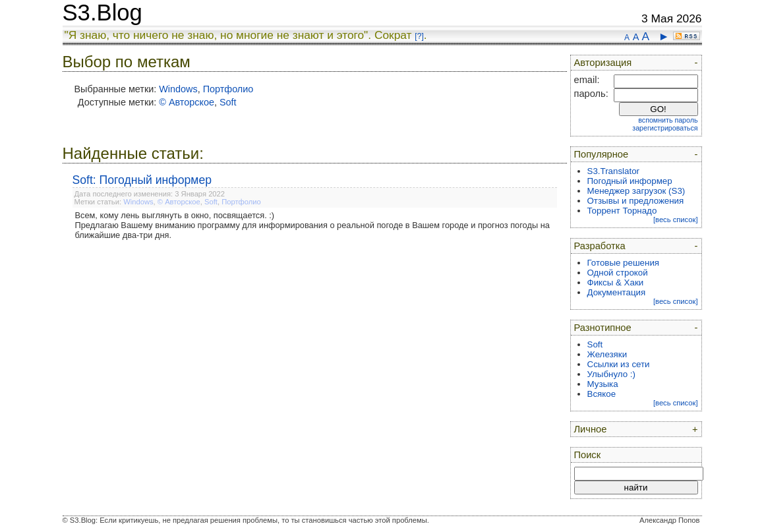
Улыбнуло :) (611, 374)
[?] (419, 36)
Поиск (588, 455)
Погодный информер (630, 181)
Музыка (603, 384)
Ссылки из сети (619, 364)
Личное (591, 429)
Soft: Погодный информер (142, 180)
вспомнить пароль (668, 120)
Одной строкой (618, 273)
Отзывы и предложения (636, 201)
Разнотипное (603, 328)
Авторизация (603, 63)
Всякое (602, 394)
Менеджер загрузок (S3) (636, 191)
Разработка (600, 246)
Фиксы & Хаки (616, 282)
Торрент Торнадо (622, 211)
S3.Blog (103, 13)
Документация (617, 292)
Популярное (602, 154)
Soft (228, 102)
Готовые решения (624, 263)
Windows (178, 89)
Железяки (607, 354)
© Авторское (187, 102)
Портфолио (228, 89)
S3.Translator (614, 171)
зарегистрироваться (665, 128)
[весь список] (676, 220)
